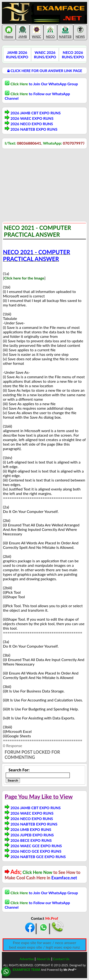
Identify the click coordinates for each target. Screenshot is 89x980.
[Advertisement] (42, 186)
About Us (43, 959)
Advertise (27, 959)
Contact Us (61, 959)
